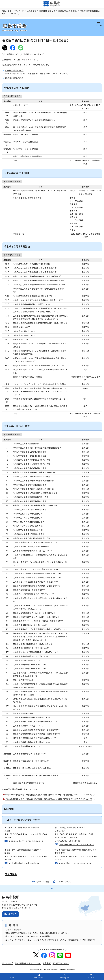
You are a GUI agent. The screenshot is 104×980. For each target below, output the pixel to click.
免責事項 (47, 963)
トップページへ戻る (65, 882)
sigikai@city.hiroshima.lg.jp (75, 863)
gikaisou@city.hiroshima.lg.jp (26, 841)
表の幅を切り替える (12, 96)
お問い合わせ (65, 978)
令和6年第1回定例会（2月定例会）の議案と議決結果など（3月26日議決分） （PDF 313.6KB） (50, 799)
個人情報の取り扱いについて (28, 963)
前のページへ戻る (43, 882)
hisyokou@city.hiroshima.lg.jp (76, 844)
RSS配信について (61, 963)
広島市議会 (32, 11)
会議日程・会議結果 (47, 11)
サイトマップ (7, 963)
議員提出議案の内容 (14, 78)
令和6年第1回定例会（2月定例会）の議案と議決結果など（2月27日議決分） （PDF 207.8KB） (50, 795)
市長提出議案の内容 (14, 70)
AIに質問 (91, 978)
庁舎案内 (13, 914)
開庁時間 (13, 925)
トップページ (19, 11)
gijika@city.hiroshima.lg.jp (24, 863)
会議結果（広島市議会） (68, 11)
